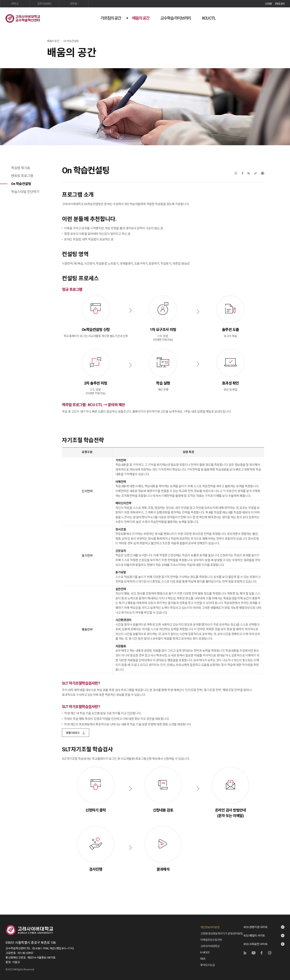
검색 (272, 18)
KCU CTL (209, 18)
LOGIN (269, 4)
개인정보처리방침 (210, 927)
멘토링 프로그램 (22, 176)
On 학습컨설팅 (21, 184)
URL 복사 (255, 173)
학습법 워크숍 (21, 168)
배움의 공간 (141, 18)
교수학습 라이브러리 (176, 18)
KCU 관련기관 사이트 (256, 927)
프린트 (263, 173)
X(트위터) (236, 173)
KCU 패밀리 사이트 (254, 936)
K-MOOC (205, 952)
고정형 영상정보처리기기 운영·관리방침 (221, 934)
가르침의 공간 (111, 18)
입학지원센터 (44, 4)
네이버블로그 (249, 173)
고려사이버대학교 (210, 946)
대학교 (15, 4)
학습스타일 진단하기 (25, 192)
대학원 (74, 4)
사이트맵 (282, 18)
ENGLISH (280, 4)
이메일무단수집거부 (211, 940)
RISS (203, 959)
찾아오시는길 (208, 965)
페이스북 (243, 173)
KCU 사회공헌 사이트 (256, 944)
